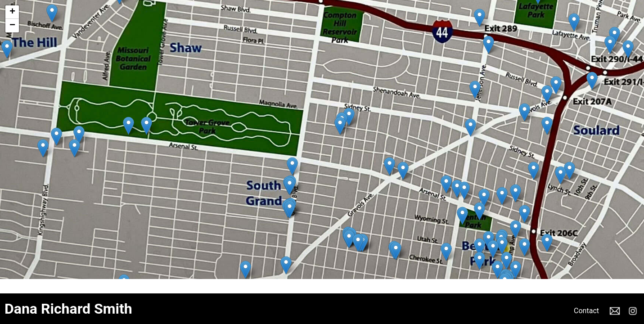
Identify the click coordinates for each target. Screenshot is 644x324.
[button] (592, 81)
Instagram (633, 311)
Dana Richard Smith (68, 309)
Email (615, 311)
